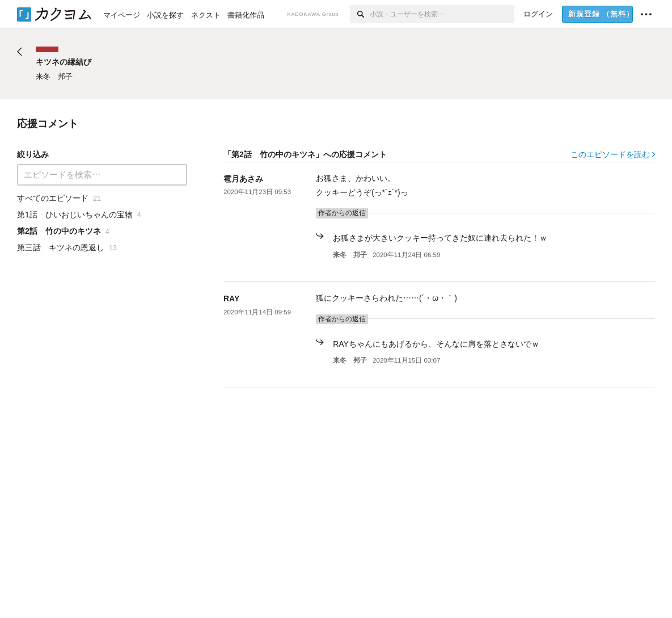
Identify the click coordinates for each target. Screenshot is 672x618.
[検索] (360, 14)
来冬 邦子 (350, 255)
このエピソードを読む (613, 154)
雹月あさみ (243, 179)
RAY (231, 299)
